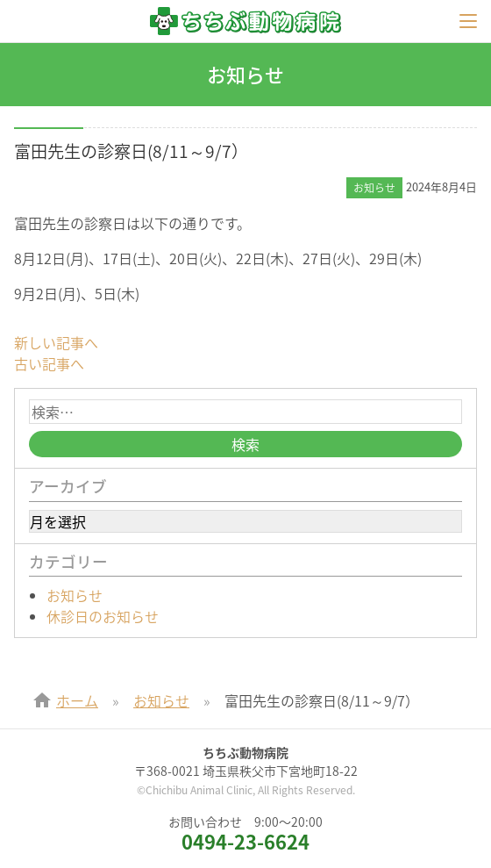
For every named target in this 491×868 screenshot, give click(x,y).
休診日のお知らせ (103, 616)
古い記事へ (49, 363)
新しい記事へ (56, 342)
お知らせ (75, 595)
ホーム (77, 700)
